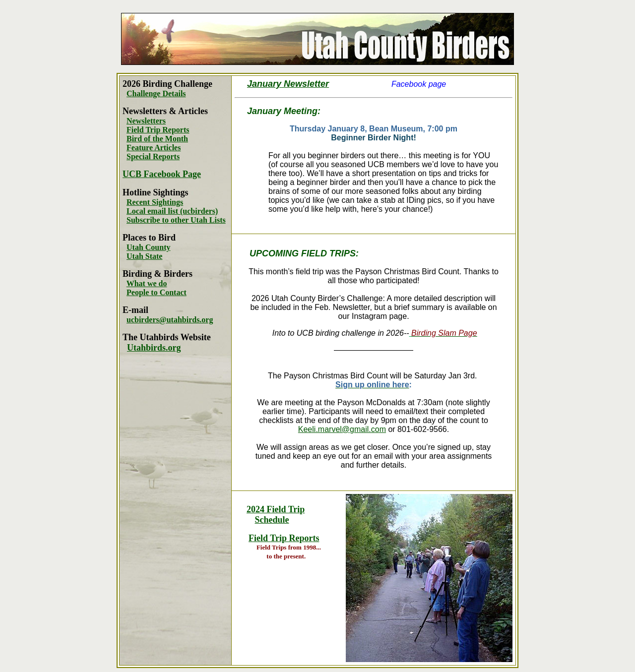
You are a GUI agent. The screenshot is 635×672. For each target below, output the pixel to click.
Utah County (148, 247)
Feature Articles (154, 148)
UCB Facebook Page (162, 174)
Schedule (272, 520)
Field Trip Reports (158, 130)
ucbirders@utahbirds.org (170, 320)
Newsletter (305, 84)
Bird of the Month (157, 139)
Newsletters (146, 121)
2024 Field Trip (276, 509)
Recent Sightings (155, 202)
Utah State (144, 256)
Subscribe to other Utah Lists (176, 220)
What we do (147, 283)
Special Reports (153, 156)
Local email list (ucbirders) (172, 211)
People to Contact (157, 292)
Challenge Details (156, 93)
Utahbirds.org (154, 348)
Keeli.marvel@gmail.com (342, 429)
